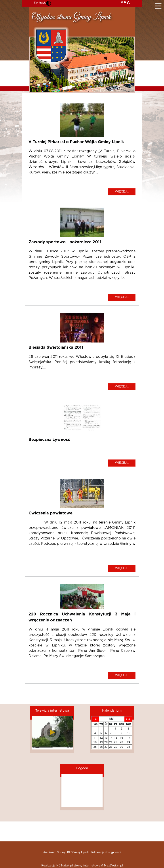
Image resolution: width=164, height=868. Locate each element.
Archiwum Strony (54, 852)
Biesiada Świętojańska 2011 (56, 348)
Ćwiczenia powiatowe (51, 513)
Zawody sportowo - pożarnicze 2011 (65, 242)
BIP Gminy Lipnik (78, 852)
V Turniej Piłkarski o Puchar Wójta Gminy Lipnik (76, 142)
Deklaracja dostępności (106, 852)
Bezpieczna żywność (49, 440)
